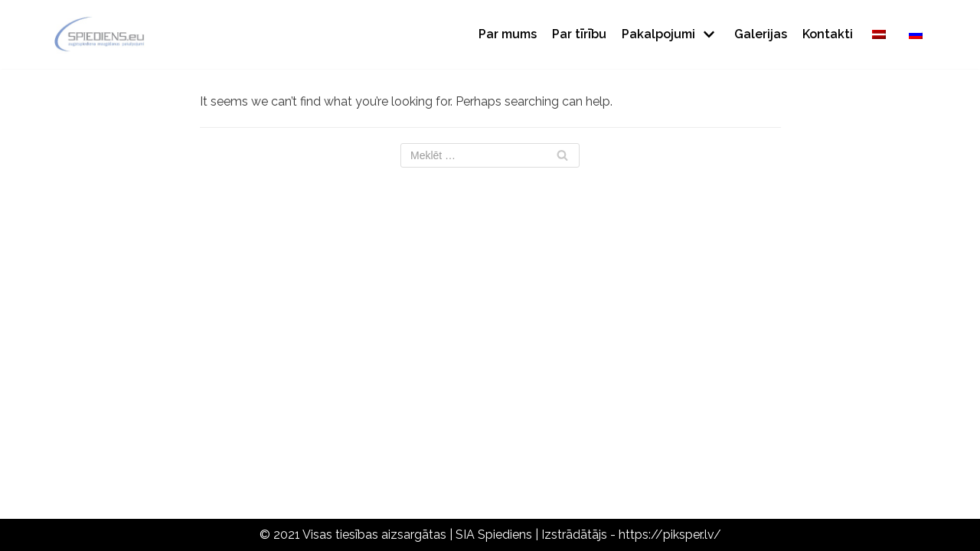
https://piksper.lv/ (670, 535)
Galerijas (761, 34)
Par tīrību (579, 34)
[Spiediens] (100, 35)
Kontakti (828, 34)
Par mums (508, 34)
